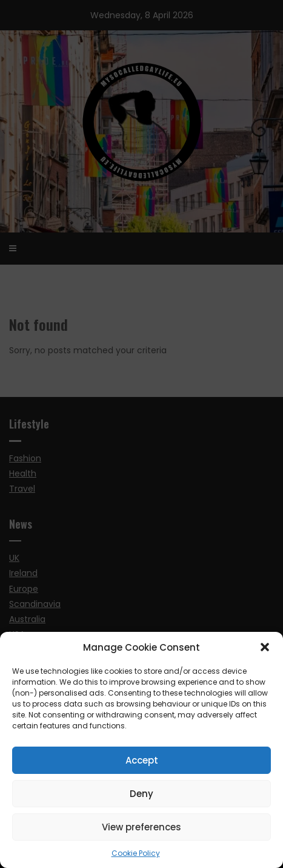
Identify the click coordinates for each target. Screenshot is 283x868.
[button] (265, 647)
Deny (141, 794)
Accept (142, 760)
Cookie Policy (136, 853)
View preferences (141, 827)
